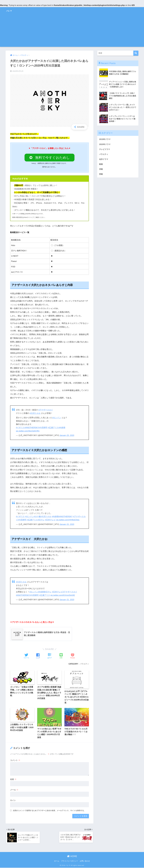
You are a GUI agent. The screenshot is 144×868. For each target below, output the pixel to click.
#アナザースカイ (46, 410)
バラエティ (84, 663)
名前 (13, 779)
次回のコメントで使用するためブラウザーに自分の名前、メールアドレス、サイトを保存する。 (49, 810)
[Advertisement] (72, 31)
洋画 (101, 170)
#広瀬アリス (54, 427)
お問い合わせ (85, 861)
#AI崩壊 (62, 427)
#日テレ (41, 520)
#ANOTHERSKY (32, 427)
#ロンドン (57, 418)
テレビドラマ (105, 149)
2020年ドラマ (105, 144)
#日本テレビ (50, 520)
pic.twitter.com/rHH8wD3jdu (68, 520)
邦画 (101, 174)
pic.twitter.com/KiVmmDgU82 (63, 595)
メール (14, 790)
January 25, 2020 (67, 435)
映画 (101, 164)
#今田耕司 (43, 427)
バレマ (10, 11)
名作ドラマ (104, 159)
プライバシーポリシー (70, 861)
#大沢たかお (35, 413)
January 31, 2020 (67, 524)
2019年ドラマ (105, 139)
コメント (15, 760)
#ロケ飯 (37, 516)
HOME (72, 857)
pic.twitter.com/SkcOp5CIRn (28, 431)
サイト (13, 800)
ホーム (57, 861)
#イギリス (20, 427)
